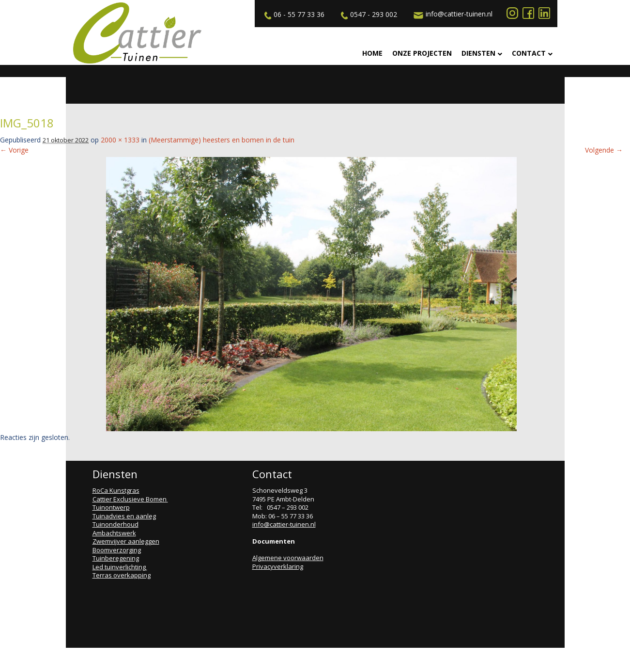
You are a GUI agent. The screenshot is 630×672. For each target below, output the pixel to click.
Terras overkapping (122, 575)
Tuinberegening (116, 558)
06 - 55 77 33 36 (293, 15)
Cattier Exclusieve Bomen (130, 499)
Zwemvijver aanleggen (126, 541)
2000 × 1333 (120, 140)
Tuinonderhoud (115, 524)
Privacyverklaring (278, 566)
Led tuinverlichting (120, 567)
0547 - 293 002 (368, 15)
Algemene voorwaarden (288, 558)
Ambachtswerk (114, 533)
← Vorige (14, 150)
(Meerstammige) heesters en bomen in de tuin (222, 140)
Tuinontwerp (111, 507)
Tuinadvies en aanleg (124, 516)
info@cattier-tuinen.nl (452, 14)
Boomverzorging (117, 550)
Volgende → (604, 150)
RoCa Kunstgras (116, 490)
